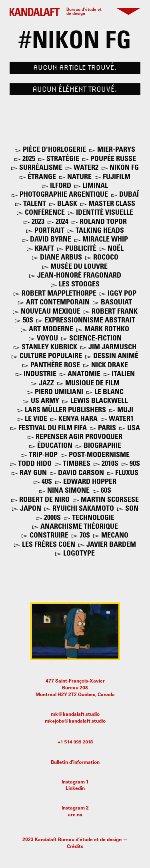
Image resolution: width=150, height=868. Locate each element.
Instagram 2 (75, 808)
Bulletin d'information (75, 763)
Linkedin (75, 789)
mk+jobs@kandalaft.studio (75, 721)
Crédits (75, 847)
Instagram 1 (75, 782)
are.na (75, 815)
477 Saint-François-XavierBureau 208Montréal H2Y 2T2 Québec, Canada (75, 688)
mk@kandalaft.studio (75, 715)
